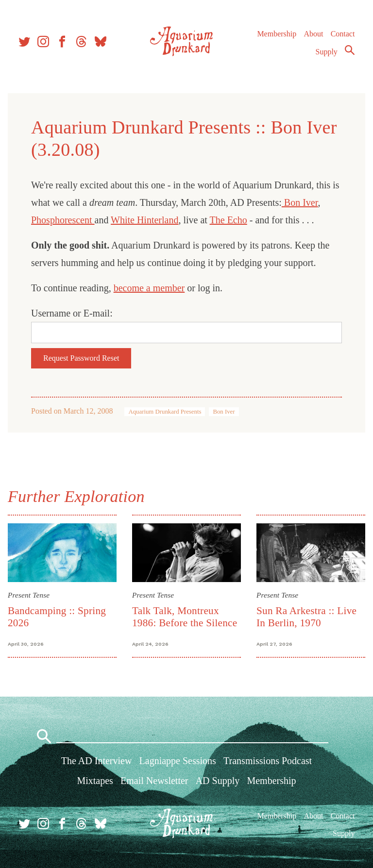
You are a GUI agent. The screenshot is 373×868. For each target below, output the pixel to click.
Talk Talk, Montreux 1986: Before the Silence (185, 617)
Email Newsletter (154, 781)
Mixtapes (95, 781)
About (313, 34)
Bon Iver (300, 202)
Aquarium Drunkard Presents (165, 412)
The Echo (229, 220)
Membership (277, 34)
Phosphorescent (63, 220)
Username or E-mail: (72, 313)
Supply (327, 52)
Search (350, 50)
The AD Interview (97, 761)
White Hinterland (144, 220)
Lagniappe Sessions (178, 761)
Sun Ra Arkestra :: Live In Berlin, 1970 (306, 617)
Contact (343, 34)
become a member (149, 288)
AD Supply (218, 781)
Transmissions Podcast (268, 761)
